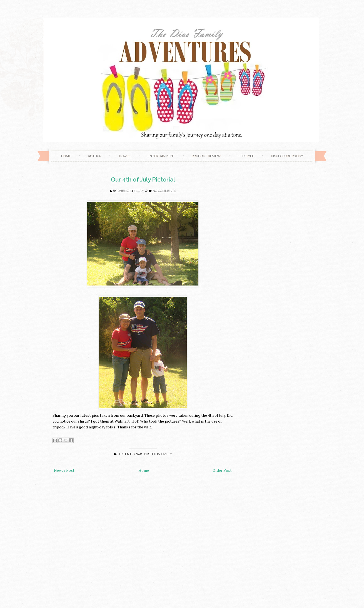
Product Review (206, 156)
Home (66, 156)
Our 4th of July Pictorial (143, 179)
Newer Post (64, 470)
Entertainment (161, 156)
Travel (124, 156)
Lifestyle (246, 156)
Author (95, 156)
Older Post (222, 470)
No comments (164, 191)
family (167, 454)
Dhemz (123, 191)
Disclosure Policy (287, 156)
